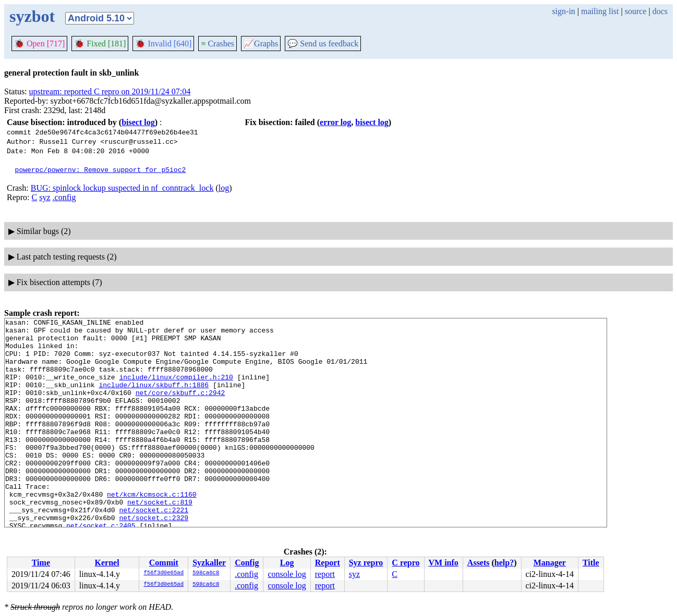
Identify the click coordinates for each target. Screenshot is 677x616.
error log (335, 122)
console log (287, 574)
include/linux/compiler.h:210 (176, 389)
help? (504, 563)
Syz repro (366, 563)
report (325, 574)
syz (45, 197)
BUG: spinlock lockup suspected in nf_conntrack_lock (122, 188)
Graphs (261, 44)
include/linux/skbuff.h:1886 (154, 399)
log (224, 188)
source (636, 11)
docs (660, 11)
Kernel (107, 563)
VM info (444, 563)
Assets (479, 563)
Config (247, 563)
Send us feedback (323, 44)
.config (64, 197)
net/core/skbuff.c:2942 (180, 408)
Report (328, 563)
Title (591, 563)
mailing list (600, 11)
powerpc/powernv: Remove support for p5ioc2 (101, 169)
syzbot (32, 16)
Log (287, 563)
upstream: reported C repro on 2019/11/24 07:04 (110, 91)
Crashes (217, 44)
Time (41, 563)
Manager (550, 563)
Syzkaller (209, 563)
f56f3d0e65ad (164, 573)
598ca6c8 (206, 573)
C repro (406, 563)
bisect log (138, 122)
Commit (164, 563)
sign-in (563, 11)
